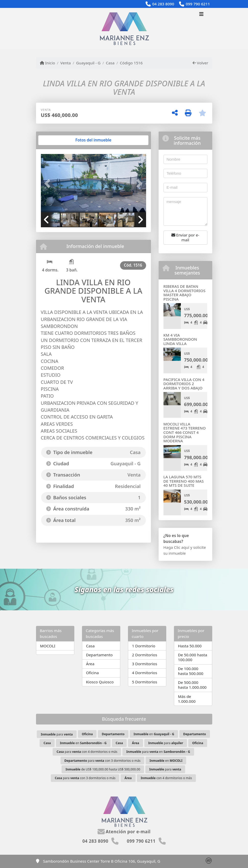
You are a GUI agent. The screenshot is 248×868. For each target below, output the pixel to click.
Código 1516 (131, 63)
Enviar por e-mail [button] (185, 237)
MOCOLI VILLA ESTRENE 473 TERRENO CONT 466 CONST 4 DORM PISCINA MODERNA (185, 432)
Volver (200, 63)
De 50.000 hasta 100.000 (193, 657)
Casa (110, 63)
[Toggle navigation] (201, 15)
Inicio (48, 63)
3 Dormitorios (145, 664)
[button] (49, 184)
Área (90, 664)
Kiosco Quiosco (100, 682)
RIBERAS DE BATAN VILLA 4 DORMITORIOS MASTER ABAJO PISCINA (185, 293)
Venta (66, 63)
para (57, 734)
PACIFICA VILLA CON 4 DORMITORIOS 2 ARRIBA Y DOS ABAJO (184, 384)
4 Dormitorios (145, 673)
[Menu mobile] (124, 29)
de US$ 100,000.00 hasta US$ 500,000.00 (103, 769)
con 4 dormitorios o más (166, 778)
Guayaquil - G (88, 63)
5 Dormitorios (145, 682)
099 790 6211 (198, 4)
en (154, 734)
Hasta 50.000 (190, 646)
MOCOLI (48, 646)
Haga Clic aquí (176, 547)
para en (158, 752)
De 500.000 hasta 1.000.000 (192, 685)
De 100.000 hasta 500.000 (191, 671)
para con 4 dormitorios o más (87, 752)
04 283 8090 (163, 4)
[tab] (60, 140)
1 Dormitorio (144, 646)
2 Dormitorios (145, 655)
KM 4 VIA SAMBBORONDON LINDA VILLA (180, 339)
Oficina (92, 673)
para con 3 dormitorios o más (102, 761)
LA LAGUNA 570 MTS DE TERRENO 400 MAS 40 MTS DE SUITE (184, 481)
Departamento (99, 655)
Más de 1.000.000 (187, 699)
